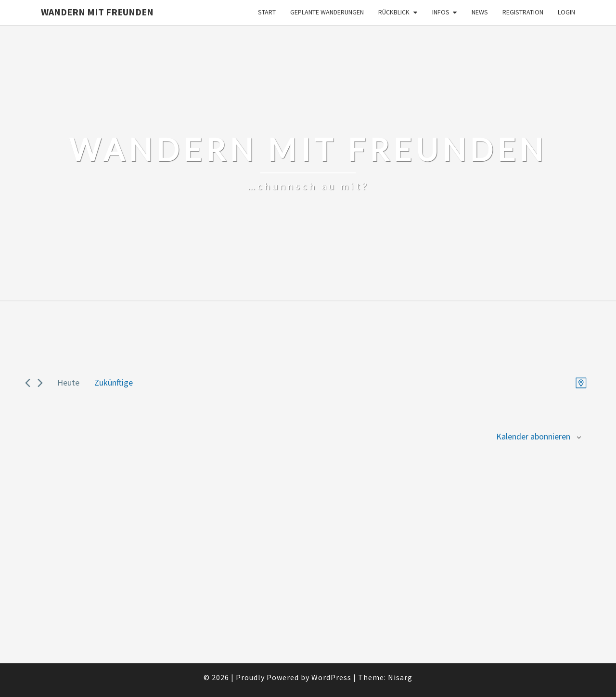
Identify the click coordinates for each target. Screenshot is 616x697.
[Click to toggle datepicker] (114, 383)
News (480, 12)
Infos (441, 12)
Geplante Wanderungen (327, 12)
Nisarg (400, 677)
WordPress (331, 677)
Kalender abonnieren (533, 436)
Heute (68, 382)
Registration (523, 12)
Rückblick (394, 12)
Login (566, 12)
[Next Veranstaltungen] (40, 383)
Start (267, 12)
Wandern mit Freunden (97, 12)
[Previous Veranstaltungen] (28, 383)
